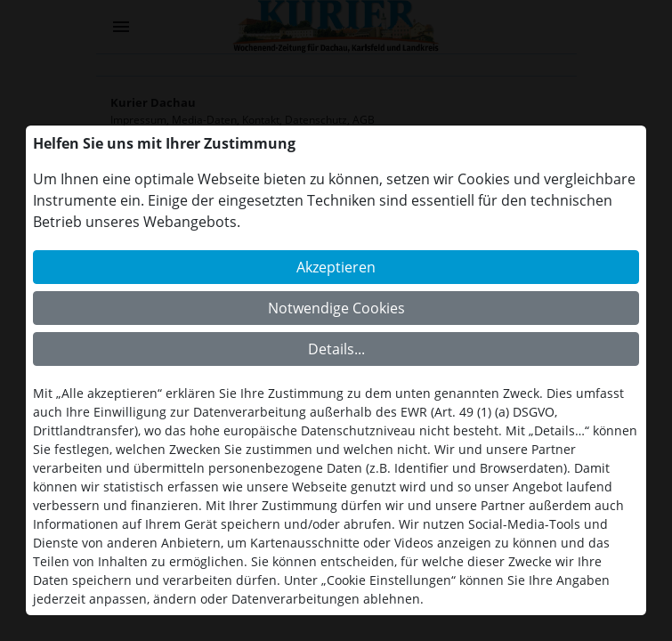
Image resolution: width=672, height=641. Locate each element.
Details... (336, 349)
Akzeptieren (336, 267)
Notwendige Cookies (336, 308)
